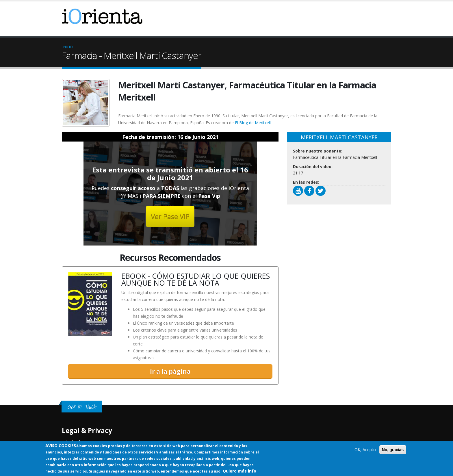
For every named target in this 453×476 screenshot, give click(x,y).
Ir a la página (170, 371)
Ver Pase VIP (170, 216)
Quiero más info (240, 471)
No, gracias (393, 450)
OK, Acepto (365, 450)
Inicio (68, 47)
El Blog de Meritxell (253, 123)
